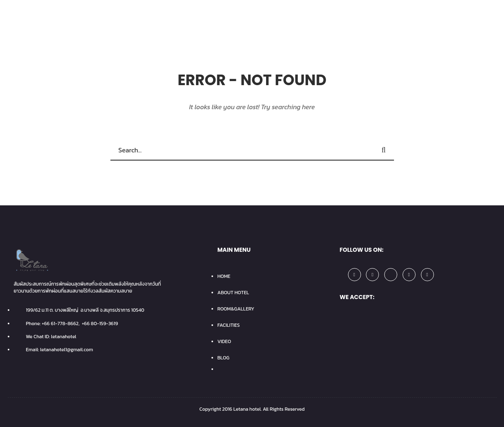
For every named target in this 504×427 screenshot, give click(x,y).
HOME (224, 276)
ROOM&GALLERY (236, 309)
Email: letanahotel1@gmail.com (60, 350)
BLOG (224, 358)
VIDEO (224, 341)
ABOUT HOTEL (233, 293)
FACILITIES (229, 325)
